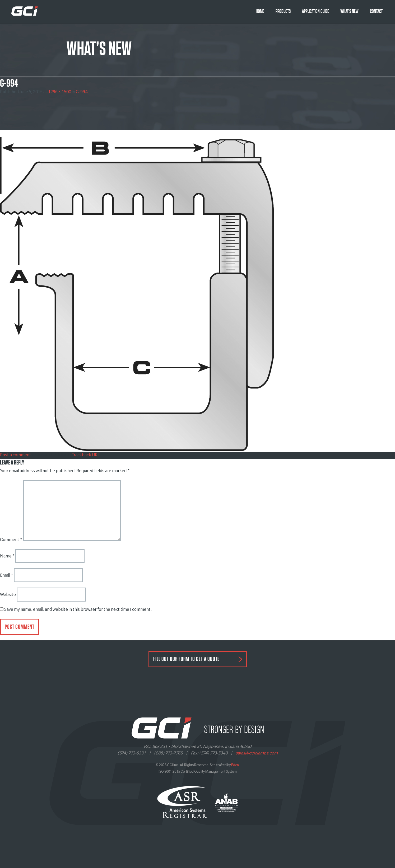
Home (260, 11)
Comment (11, 540)
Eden (235, 766)
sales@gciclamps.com (257, 754)
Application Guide (315, 11)
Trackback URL (86, 456)
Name (7, 557)
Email (6, 576)
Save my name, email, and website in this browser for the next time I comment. (78, 610)
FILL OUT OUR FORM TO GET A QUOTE (186, 659)
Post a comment (16, 456)
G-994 (82, 92)
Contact (376, 11)
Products (283, 11)
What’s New (349, 11)
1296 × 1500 (60, 92)
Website (8, 595)
